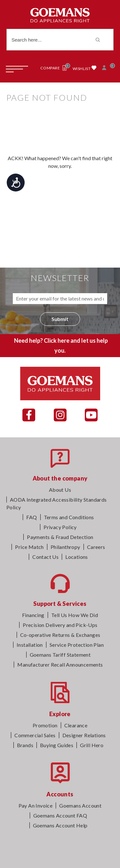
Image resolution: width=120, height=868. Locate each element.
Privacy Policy (60, 527)
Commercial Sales (35, 735)
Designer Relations (84, 735)
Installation (30, 645)
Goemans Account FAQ (60, 815)
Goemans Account (80, 805)
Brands (25, 745)
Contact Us (45, 557)
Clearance (76, 725)
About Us (60, 490)
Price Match (29, 547)
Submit (60, 319)
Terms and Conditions (69, 517)
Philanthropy (65, 547)
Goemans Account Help (60, 825)
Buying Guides (57, 745)
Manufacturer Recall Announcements (60, 665)
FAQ (32, 517)
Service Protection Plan (77, 645)
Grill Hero (92, 745)
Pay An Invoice (36, 805)
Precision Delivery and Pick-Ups (60, 625)
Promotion (45, 725)
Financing (33, 615)
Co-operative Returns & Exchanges (60, 635)
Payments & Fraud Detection (60, 537)
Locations (77, 557)
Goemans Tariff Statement (60, 655)
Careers (96, 547)
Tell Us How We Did (75, 615)
